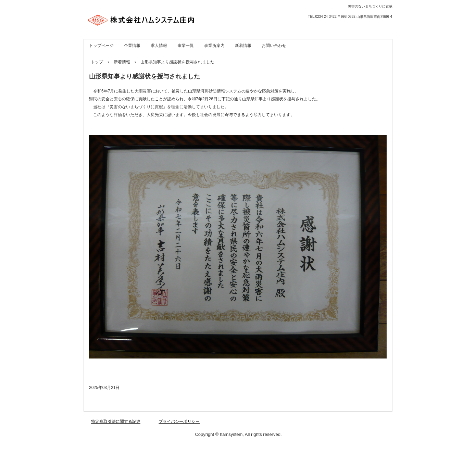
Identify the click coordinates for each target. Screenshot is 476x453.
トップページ (101, 46)
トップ (97, 62)
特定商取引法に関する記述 (116, 421)
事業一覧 (186, 46)
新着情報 (243, 46)
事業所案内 (214, 46)
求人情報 (159, 46)
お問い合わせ (274, 46)
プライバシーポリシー (179, 421)
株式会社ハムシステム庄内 (158, 17)
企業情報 (132, 46)
